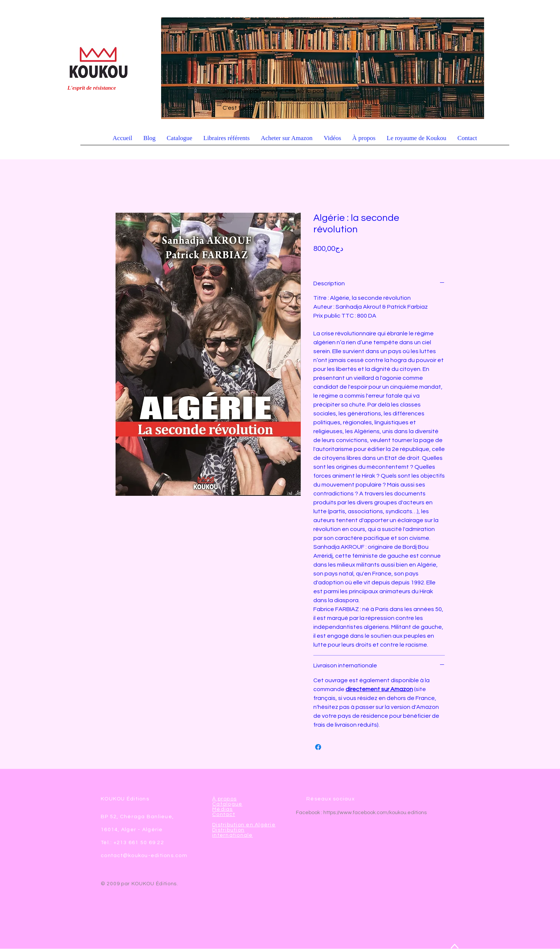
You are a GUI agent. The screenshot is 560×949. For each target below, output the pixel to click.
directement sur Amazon (379, 689)
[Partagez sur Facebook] (318, 747)
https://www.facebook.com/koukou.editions (375, 813)
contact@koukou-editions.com (144, 856)
